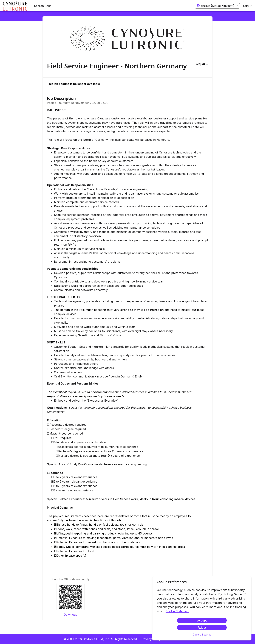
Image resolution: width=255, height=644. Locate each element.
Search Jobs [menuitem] (43, 6)
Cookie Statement (177, 611)
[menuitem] (16, 6)
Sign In (247, 6)
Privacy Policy (151, 639)
